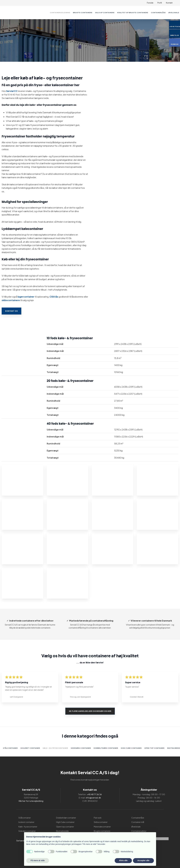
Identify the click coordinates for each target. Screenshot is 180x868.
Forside (150, 3)
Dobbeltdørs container (106, 748)
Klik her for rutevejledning (31, 801)
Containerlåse (158, 13)
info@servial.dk (93, 798)
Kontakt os (11, 311)
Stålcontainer (10, 748)
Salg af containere (105, 13)
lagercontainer (26, 297)
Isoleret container (30, 748)
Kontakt (169, 3)
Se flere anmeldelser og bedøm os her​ (90, 711)
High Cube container (131, 748)
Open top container (154, 748)
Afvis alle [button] (123, 860)
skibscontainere (11, 300)
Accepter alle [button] (143, 860)
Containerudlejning (60, 13)
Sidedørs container (81, 748)
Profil (160, 3)
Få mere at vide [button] (38, 860)
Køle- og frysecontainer (55, 748)
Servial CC (12, 91)
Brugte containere (83, 13)
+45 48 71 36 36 (94, 794)
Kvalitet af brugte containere (133, 13)
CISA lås (54, 297)
